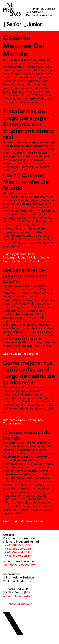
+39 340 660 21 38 (19, 556)
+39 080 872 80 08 (19, 545)
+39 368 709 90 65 (19, 549)
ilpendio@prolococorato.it (20, 565)
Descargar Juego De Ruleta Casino (26, 258)
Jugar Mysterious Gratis (19, 254)
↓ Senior (12, 25)
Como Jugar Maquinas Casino (23, 521)
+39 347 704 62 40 (19, 552)
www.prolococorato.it (18, 596)
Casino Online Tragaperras (21, 354)
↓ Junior (33, 25)
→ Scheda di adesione (18, 604)
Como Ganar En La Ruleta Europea (26, 261)
